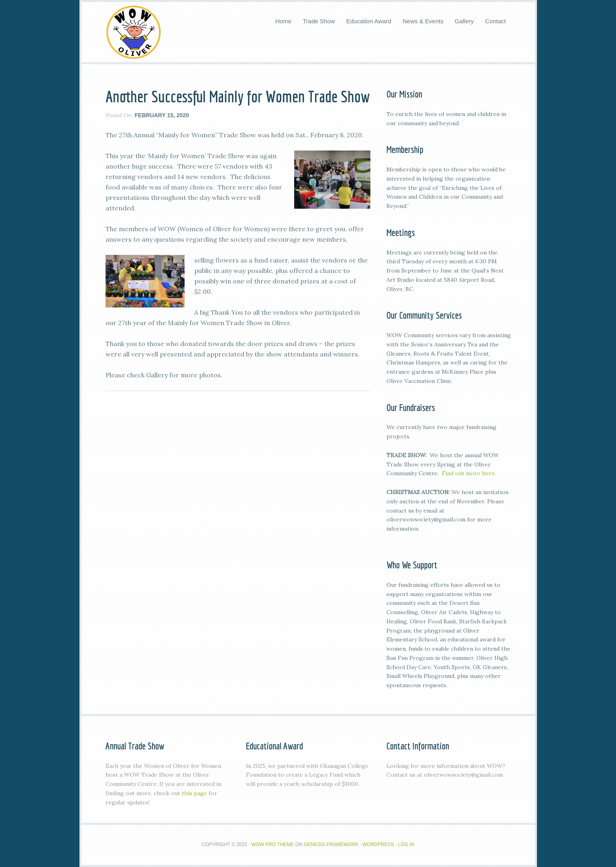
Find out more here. (469, 473)
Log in (406, 845)
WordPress (378, 845)
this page (194, 793)
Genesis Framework (331, 845)
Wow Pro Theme (272, 845)
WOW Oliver (134, 32)
